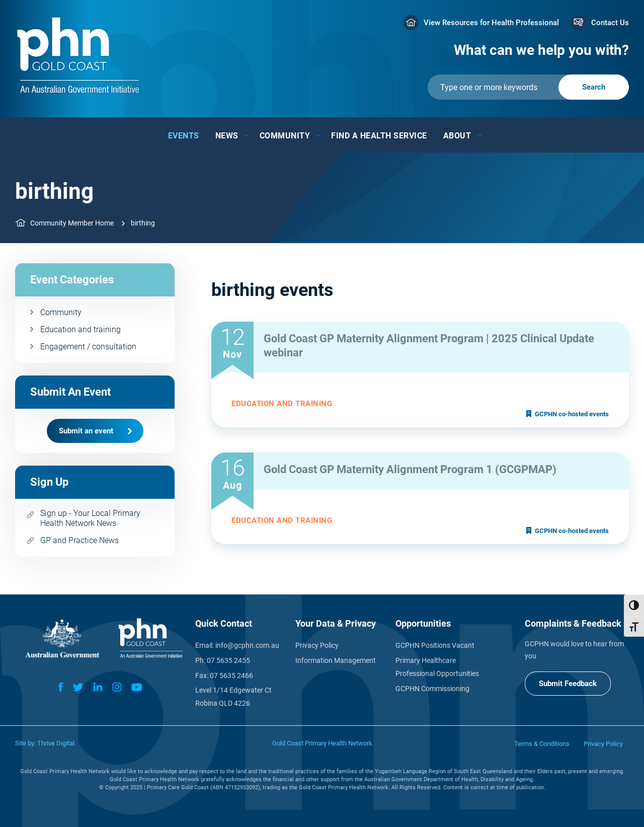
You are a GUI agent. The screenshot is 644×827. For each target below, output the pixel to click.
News (227, 136)
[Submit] (528, 87)
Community (285, 136)
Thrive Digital (56, 743)
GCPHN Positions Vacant (435, 645)
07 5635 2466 (231, 675)
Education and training (80, 329)
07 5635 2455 (228, 660)
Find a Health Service (379, 136)
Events (184, 136)
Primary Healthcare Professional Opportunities (437, 667)
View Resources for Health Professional (491, 23)
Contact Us (610, 23)
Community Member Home (72, 223)
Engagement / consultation (88, 347)
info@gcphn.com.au (247, 645)
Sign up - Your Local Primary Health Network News (90, 518)
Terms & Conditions (542, 744)
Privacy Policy (317, 645)
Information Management (336, 660)
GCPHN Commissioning (432, 689)
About (457, 136)
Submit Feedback (568, 684)
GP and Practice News (79, 540)
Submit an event (86, 431)
